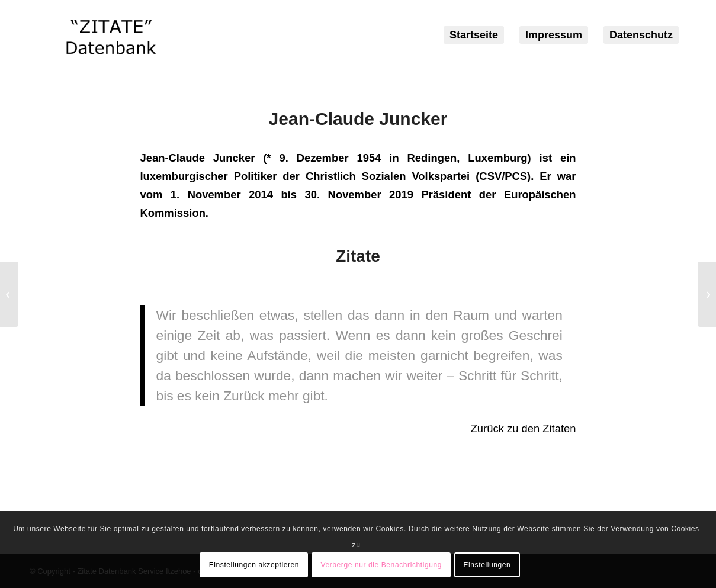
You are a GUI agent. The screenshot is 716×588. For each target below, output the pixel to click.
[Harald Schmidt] (9, 294)
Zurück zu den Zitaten (524, 428)
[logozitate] (111, 35)
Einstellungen (487, 565)
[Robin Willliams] (707, 294)
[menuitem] (474, 35)
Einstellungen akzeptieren (254, 565)
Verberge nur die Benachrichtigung (381, 565)
